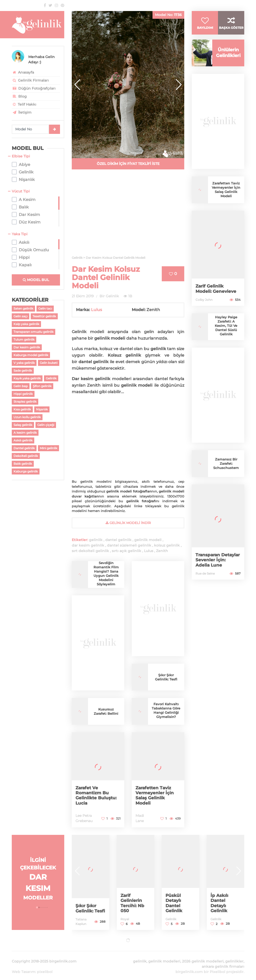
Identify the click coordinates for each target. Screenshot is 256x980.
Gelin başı (21, 386)
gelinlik (96, 540)
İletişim (22, 112)
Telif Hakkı (24, 104)
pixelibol (45, 966)
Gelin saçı (20, 316)
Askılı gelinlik (23, 440)
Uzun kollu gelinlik (27, 417)
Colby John (204, 305)
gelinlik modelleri (164, 955)
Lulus (96, 310)
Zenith (162, 551)
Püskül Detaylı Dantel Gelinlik (174, 903)
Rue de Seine (205, 579)
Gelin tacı (45, 308)
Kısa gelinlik (22, 409)
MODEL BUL (36, 280)
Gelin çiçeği (46, 425)
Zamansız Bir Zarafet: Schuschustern (226, 469)
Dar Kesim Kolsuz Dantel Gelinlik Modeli (106, 277)
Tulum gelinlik (24, 339)
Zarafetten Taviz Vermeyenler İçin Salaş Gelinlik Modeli (155, 796)
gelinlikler (234, 955)
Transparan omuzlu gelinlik (33, 332)
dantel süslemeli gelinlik (129, 545)
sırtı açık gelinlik (126, 551)
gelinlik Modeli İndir (128, 523)
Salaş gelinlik (23, 425)
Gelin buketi (49, 363)
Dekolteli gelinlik (26, 456)
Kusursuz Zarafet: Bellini (106, 711)
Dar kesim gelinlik (27, 347)
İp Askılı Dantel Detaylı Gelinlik (220, 903)
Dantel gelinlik (24, 448)
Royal (125, 919)
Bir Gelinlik (109, 296)
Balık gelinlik (23, 464)
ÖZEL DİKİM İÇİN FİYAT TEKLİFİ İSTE (128, 164)
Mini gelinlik (48, 448)
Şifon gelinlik (42, 386)
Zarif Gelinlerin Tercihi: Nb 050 (133, 903)
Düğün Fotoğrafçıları (34, 88)
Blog (19, 96)
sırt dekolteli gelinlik (90, 551)
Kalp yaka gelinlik (26, 324)
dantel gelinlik (118, 540)
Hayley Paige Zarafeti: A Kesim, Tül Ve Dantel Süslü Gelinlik (226, 331)
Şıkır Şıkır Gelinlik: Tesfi (166, 677)
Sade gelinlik (23, 371)
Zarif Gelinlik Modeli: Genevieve (217, 295)
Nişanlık (42, 409)
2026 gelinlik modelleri (203, 955)
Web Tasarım (23, 966)
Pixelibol (217, 966)
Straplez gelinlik (25, 402)
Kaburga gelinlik (26, 471)
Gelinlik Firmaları (30, 80)
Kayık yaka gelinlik (27, 378)
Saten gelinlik (23, 308)
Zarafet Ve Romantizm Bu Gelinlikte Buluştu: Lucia (97, 796)
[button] (178, 85)
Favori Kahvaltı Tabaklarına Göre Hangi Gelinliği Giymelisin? (166, 710)
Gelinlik (51, 378)
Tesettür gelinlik (44, 316)
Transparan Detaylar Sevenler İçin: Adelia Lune (216, 566)
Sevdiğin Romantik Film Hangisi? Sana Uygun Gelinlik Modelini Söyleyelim (106, 573)
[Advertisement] (128, 215)
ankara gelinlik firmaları (223, 960)
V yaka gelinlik (24, 363)
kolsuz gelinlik (167, 545)
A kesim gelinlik (25, 433)
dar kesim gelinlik (88, 545)
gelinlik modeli (148, 540)
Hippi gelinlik (23, 394)
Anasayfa (23, 72)
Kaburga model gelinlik (31, 355)
